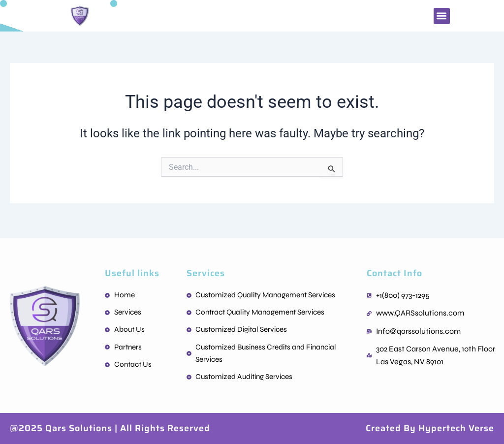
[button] (442, 16)
